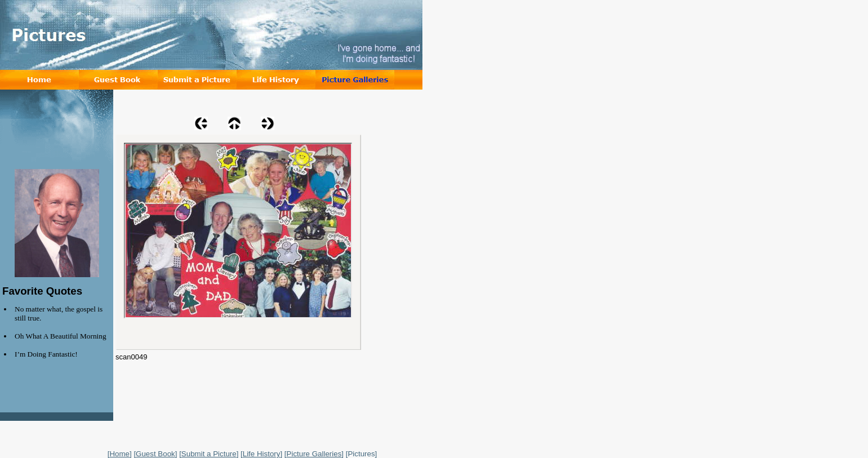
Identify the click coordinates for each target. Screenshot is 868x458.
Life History (262, 454)
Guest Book (155, 454)
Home (119, 454)
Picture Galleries (314, 454)
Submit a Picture (209, 454)
